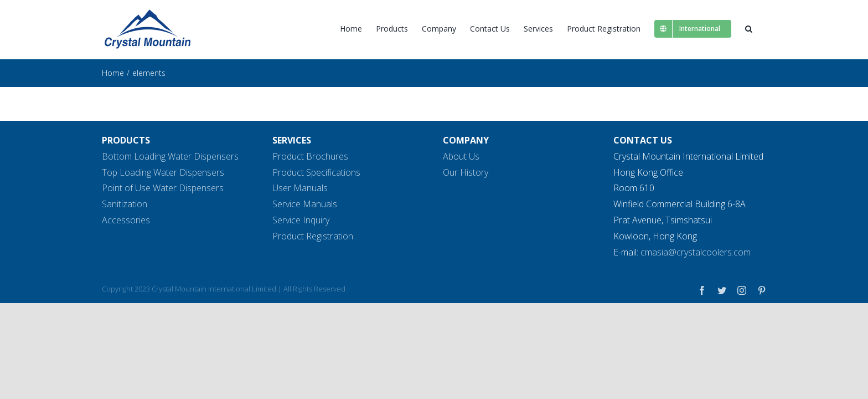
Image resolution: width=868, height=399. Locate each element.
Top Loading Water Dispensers (163, 172)
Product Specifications (316, 172)
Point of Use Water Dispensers (163, 188)
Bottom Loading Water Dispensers (170, 156)
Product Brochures (310, 156)
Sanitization (125, 204)
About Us (461, 156)
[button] (763, 29)
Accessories (126, 220)
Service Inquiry (301, 220)
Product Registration (313, 236)
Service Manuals (305, 204)
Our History (466, 172)
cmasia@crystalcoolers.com (696, 252)
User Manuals (300, 188)
